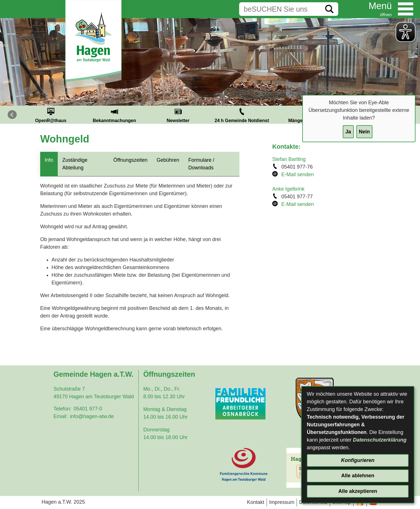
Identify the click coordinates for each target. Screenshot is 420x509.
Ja (348, 132)
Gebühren (168, 160)
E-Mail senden (298, 174)
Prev (12, 115)
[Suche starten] (329, 9)
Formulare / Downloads (201, 164)
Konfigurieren (358, 460)
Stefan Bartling (289, 159)
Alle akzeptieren (358, 491)
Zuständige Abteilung (75, 164)
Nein (364, 132)
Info (49, 160)
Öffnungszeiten (131, 160)
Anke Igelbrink (288, 189)
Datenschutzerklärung (380, 440)
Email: (61, 416)
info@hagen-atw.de (92, 416)
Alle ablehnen (358, 476)
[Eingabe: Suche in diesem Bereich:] (280, 9)
